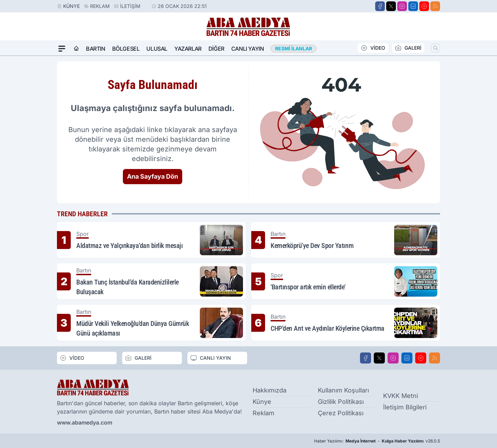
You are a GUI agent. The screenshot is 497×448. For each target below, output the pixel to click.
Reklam (100, 6)
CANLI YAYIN (211, 358)
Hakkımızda (270, 390)
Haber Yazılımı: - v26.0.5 (377, 441)
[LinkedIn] (413, 6)
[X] (391, 6)
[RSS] (435, 6)
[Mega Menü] (62, 49)
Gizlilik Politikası (341, 402)
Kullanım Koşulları (343, 390)
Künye (71, 6)
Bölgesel (126, 49)
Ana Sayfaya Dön (153, 176)
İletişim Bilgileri (405, 407)
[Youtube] (424, 6)
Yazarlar (188, 49)
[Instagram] (402, 6)
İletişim (130, 6)
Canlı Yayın (248, 49)
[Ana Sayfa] (76, 49)
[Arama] (436, 48)
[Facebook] (380, 6)
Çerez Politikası (341, 413)
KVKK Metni (401, 396)
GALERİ (408, 48)
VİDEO (373, 48)
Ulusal (157, 49)
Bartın (96, 49)
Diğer (216, 49)
